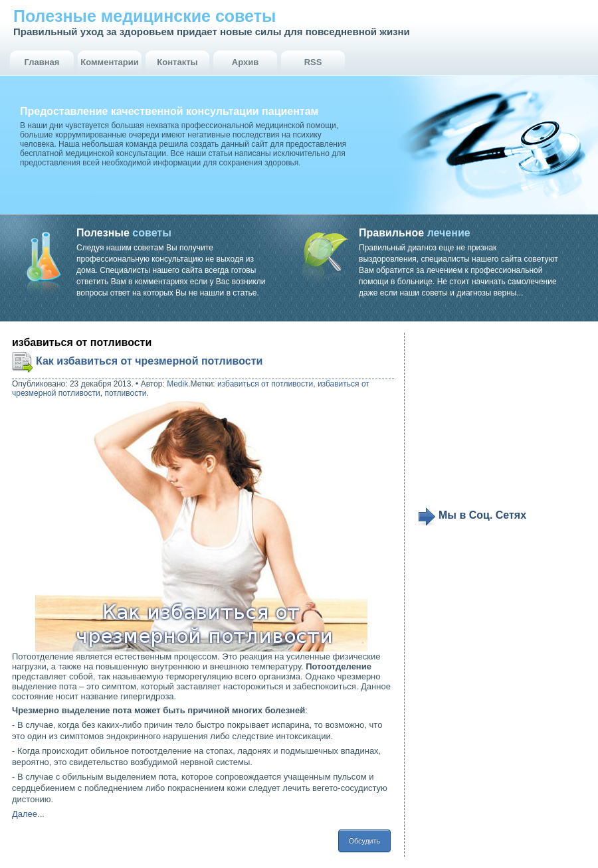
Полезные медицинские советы (145, 16)
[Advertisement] (500, 420)
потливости (125, 393)
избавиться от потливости (265, 384)
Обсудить (364, 841)
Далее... (28, 814)
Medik (177, 384)
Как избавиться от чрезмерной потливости (149, 361)
